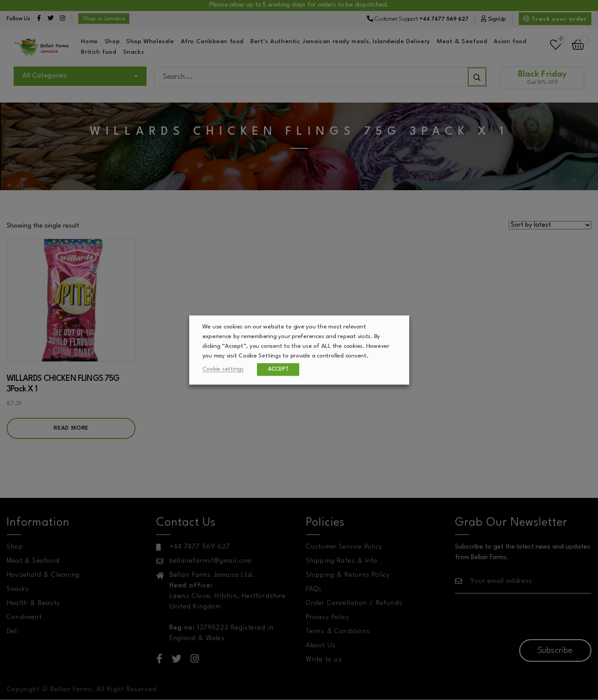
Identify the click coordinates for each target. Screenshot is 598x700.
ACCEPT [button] (278, 369)
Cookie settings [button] (223, 369)
